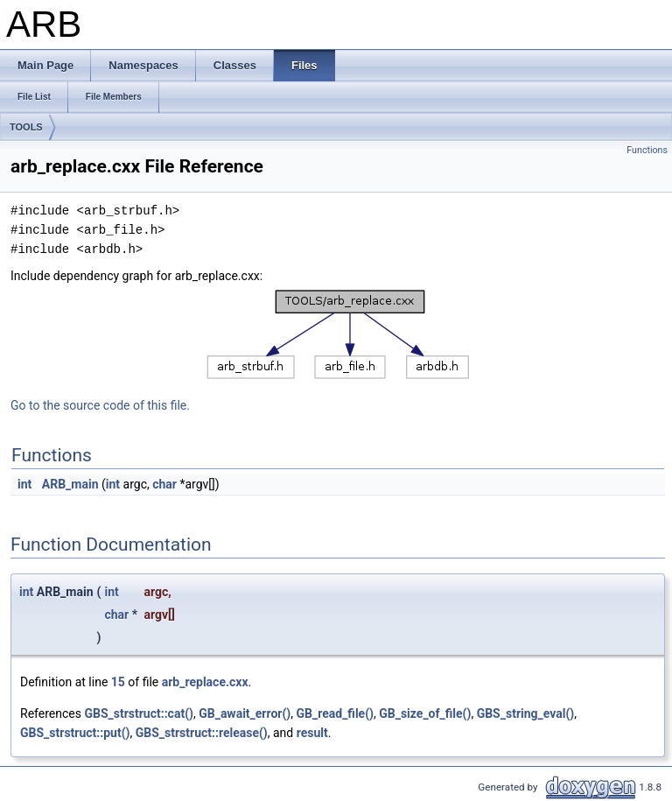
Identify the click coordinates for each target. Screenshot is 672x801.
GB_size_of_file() (425, 713)
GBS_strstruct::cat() (139, 713)
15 (118, 682)
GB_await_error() (245, 713)
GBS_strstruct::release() (202, 733)
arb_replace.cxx (205, 682)
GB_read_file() (335, 713)
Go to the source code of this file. (100, 405)
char (164, 484)
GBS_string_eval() (526, 713)
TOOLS (26, 127)
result (312, 733)
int (24, 484)
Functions (647, 150)
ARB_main (70, 484)
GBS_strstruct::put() (75, 733)
